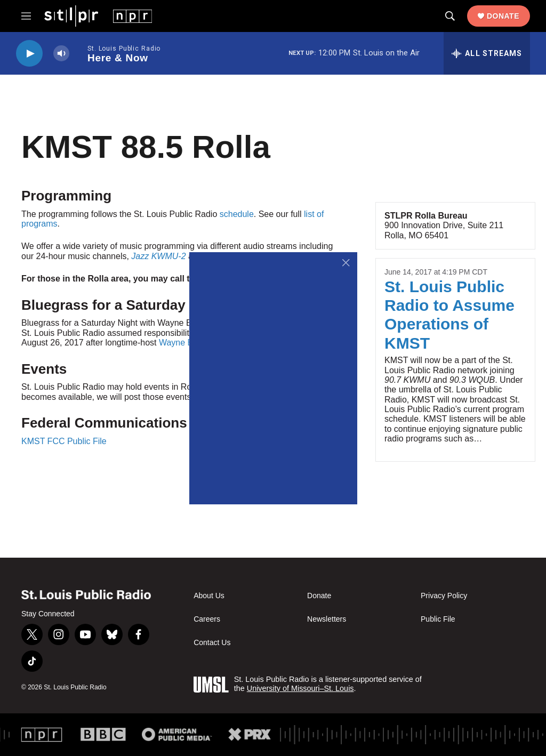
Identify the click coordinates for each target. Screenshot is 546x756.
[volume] (61, 54)
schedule (237, 214)
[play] (29, 54)
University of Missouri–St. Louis (300, 688)
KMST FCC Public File (64, 441)
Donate (503, 16)
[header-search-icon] (450, 16)
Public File (438, 619)
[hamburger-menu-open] (26, 16)
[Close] (346, 263)
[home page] (98, 15)
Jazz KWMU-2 (158, 256)
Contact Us (212, 643)
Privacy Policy (444, 596)
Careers (207, 619)
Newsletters (327, 619)
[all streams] (487, 53)
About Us (209, 596)
